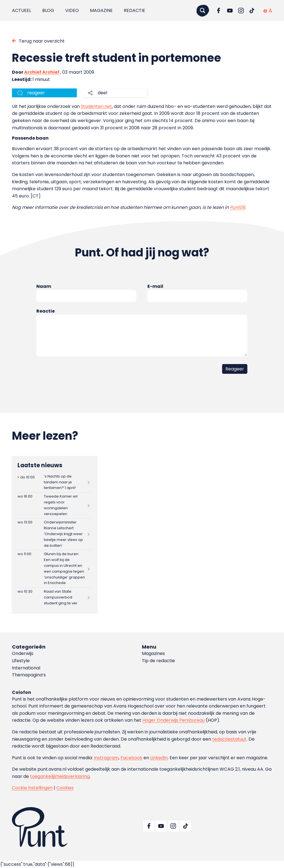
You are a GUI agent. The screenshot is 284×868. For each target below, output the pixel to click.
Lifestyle (21, 661)
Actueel (22, 10)
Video (72, 10)
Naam (44, 286)
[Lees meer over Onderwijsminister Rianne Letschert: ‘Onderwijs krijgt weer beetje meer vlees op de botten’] (54, 534)
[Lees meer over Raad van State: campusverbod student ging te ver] (54, 598)
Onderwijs (23, 653)
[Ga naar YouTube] (230, 11)
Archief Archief (42, 72)
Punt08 (237, 207)
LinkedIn (159, 758)
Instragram (106, 758)
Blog (48, 10)
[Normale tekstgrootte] (265, 11)
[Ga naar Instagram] (241, 11)
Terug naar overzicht (42, 41)
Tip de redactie (158, 661)
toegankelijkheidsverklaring (60, 776)
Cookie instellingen (32, 788)
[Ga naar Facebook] (219, 11)
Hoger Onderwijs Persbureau (174, 720)
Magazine (101, 10)
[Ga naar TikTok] (252, 11)
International (26, 668)
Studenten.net (96, 106)
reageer (36, 93)
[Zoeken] (203, 10)
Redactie (135, 10)
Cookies (65, 788)
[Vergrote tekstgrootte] (270, 11)
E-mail (155, 286)
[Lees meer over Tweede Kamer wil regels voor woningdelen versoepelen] (54, 505)
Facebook (131, 758)
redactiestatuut (229, 739)
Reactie (46, 311)
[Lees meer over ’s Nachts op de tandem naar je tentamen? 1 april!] (54, 482)
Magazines (153, 653)
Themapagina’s (29, 675)
